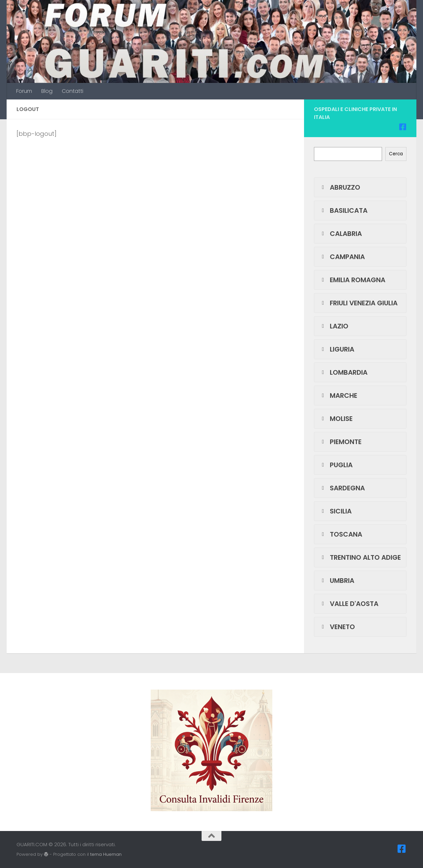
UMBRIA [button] (337, 581)
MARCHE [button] (338, 396)
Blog (47, 91)
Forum (24, 91)
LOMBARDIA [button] (343, 372)
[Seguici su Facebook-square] (403, 127)
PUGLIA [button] (336, 465)
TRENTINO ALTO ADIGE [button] (360, 557)
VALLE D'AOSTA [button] (349, 604)
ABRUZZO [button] (340, 187)
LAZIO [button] (334, 326)
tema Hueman (106, 854)
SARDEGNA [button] (342, 488)
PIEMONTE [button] (340, 442)
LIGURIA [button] (337, 349)
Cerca (396, 154)
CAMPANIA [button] (342, 257)
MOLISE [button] (336, 419)
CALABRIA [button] (341, 234)
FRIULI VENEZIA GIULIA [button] (358, 303)
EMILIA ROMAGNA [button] (352, 280)
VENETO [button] (337, 627)
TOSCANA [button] (341, 534)
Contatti (73, 91)
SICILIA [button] (335, 511)
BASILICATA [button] (343, 210)
